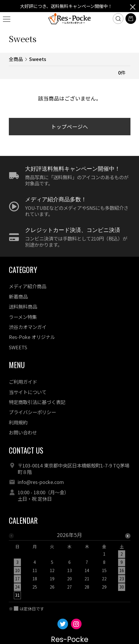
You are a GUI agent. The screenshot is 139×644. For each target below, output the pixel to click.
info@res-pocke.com (41, 482)
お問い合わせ (23, 432)
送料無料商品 (23, 307)
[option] (70, 567)
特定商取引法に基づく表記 (37, 402)
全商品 (16, 59)
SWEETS (18, 347)
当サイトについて (28, 392)
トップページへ (69, 127)
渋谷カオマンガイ (28, 327)
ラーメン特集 (23, 317)
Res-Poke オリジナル (32, 337)
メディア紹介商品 (28, 286)
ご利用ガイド (23, 382)
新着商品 (18, 297)
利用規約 (18, 422)
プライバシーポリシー (32, 412)
